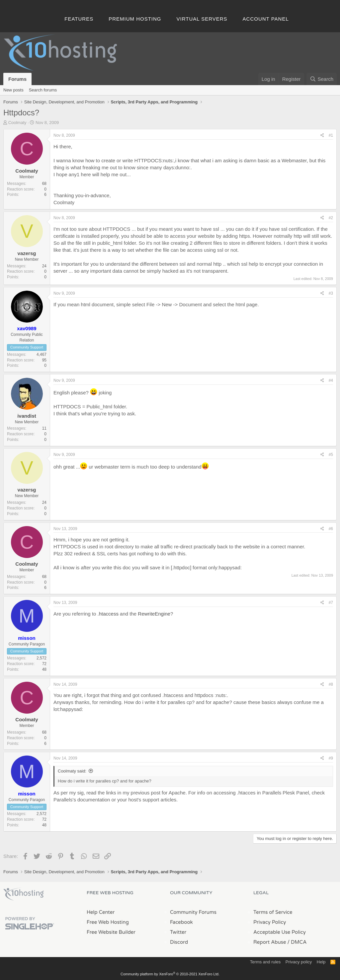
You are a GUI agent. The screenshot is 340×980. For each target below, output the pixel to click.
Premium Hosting (135, 19)
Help (321, 962)
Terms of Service (273, 912)
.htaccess (108, 614)
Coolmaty (17, 123)
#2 (331, 218)
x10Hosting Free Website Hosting (24, 894)
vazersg (27, 253)
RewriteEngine (154, 614)
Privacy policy (299, 962)
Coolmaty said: (72, 771)
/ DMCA (297, 942)
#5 (331, 455)
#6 (331, 529)
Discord (179, 942)
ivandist (27, 416)
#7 (331, 603)
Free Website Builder (111, 932)
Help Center (101, 912)
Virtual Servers (202, 19)
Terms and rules (265, 962)
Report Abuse (270, 942)
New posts (13, 90)
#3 (331, 293)
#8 (331, 684)
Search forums (43, 90)
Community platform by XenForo (170, 974)
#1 (331, 135)
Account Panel (266, 19)
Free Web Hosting (108, 922)
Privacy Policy (270, 922)
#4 (331, 380)
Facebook (181, 922)
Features (79, 19)
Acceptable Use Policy (280, 932)
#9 (331, 758)
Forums (17, 79)
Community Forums (193, 912)
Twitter (178, 932)
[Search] (322, 79)
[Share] (322, 136)
